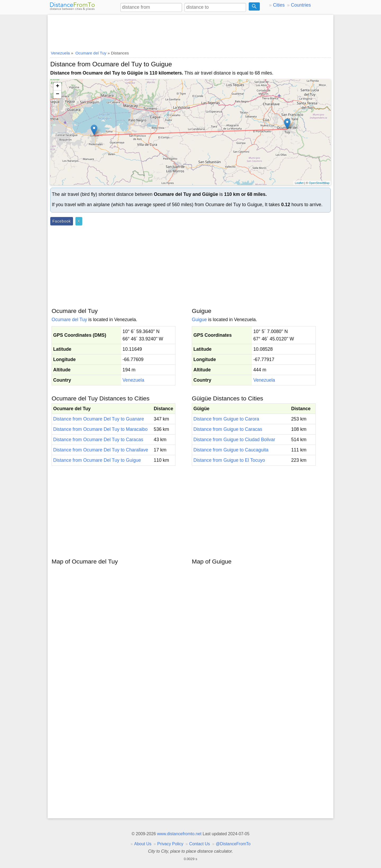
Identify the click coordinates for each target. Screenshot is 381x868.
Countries (301, 5)
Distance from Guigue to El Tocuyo (229, 460)
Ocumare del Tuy (69, 320)
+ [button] (58, 86)
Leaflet (299, 183)
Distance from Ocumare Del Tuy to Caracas (98, 440)
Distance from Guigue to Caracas (228, 429)
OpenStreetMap (319, 183)
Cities (279, 5)
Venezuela (133, 380)
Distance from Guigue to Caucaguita (231, 450)
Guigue (199, 320)
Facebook (62, 221)
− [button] (58, 94)
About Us (143, 844)
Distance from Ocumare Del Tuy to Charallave (101, 450)
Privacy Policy (170, 844)
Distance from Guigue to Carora (226, 419)
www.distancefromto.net (179, 834)
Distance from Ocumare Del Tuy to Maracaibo (100, 429)
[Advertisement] (190, 31)
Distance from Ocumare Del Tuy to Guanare (99, 419)
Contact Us (199, 844)
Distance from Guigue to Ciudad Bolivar (234, 440)
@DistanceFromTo (233, 844)
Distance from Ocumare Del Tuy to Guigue (97, 460)
